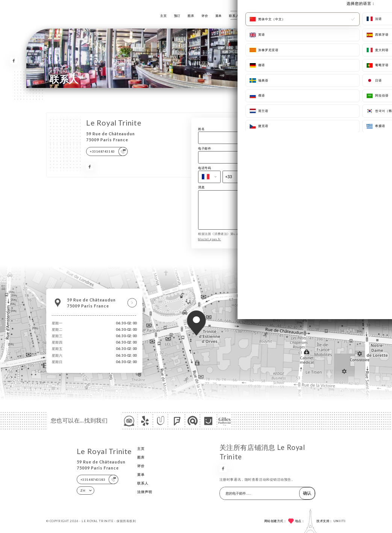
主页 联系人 (59, 71)
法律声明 (145, 492)
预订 (177, 16)
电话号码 (204, 168)
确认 (307, 493)
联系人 (234, 16)
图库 (191, 16)
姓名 (201, 129)
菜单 (219, 16)
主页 (163, 16)
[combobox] (209, 177)
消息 (201, 187)
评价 (205, 16)
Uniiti (340, 521)
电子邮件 (204, 149)
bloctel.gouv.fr (210, 245)
